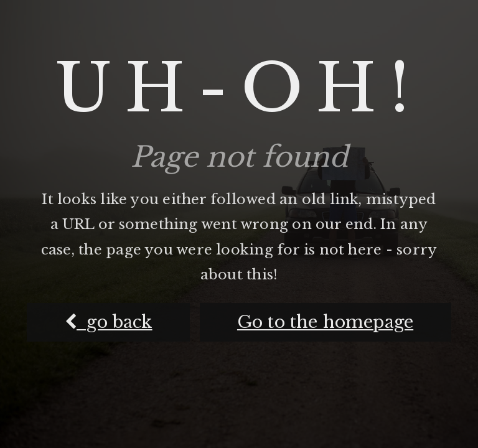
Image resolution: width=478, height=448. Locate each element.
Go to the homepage (325, 322)
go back (109, 322)
